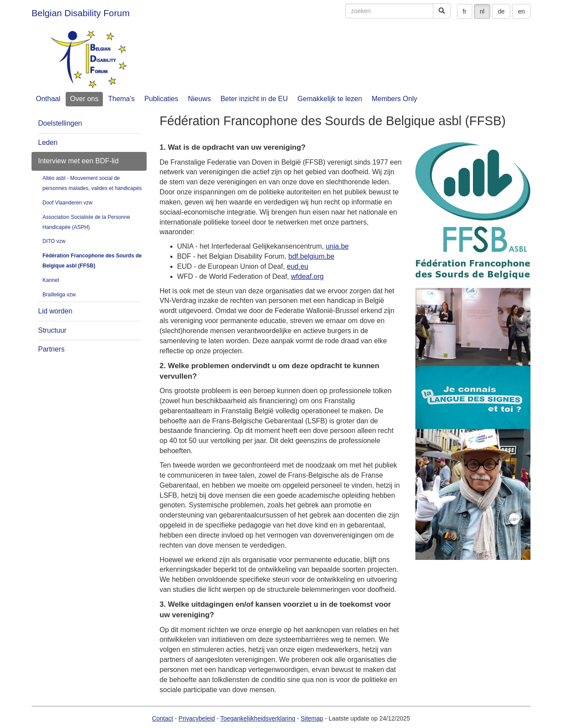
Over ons (84, 99)
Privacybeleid (197, 718)
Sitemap (312, 718)
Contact (162, 718)
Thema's (121, 99)
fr (465, 11)
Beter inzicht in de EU (254, 99)
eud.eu (297, 266)
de (501, 11)
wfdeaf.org (307, 276)
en (521, 11)
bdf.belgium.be (311, 256)
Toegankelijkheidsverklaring (258, 718)
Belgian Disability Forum (81, 13)
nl (482, 11)
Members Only (394, 99)
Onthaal (48, 99)
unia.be (337, 246)
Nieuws (199, 99)
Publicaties (161, 99)
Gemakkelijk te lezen (330, 99)
